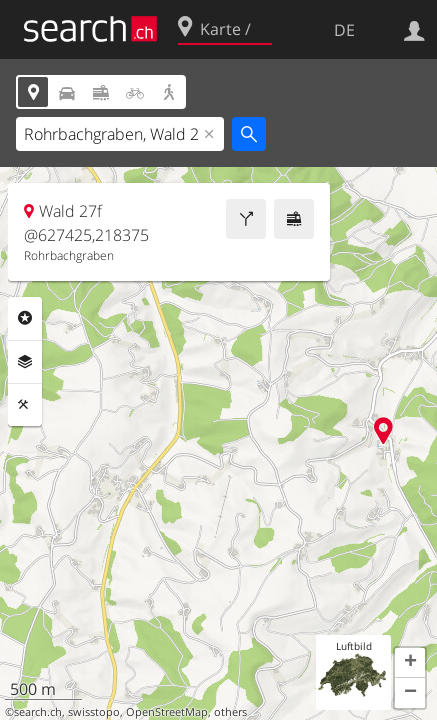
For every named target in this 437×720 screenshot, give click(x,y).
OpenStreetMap (167, 712)
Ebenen (25, 362)
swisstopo (94, 712)
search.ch (38, 712)
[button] (410, 663)
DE (344, 30)
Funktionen (25, 405)
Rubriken (25, 318)
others (230, 712)
